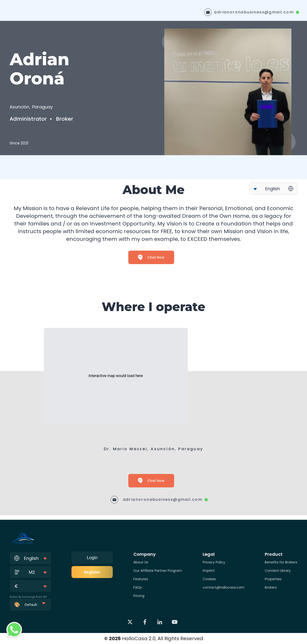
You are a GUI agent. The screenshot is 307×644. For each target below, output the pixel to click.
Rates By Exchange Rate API (28, 597)
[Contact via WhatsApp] (14, 630)
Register (92, 572)
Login (92, 558)
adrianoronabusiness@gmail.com (254, 12)
